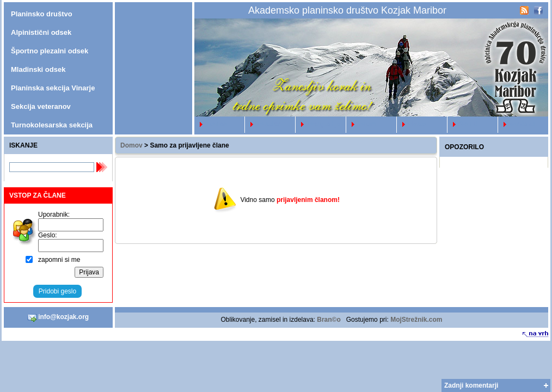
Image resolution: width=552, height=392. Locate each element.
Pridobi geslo (57, 291)
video (411, 124)
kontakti (517, 124)
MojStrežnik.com (416, 320)
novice (211, 124)
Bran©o (329, 320)
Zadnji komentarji (471, 385)
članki (463, 124)
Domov (131, 145)
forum (361, 124)
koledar (263, 124)
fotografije (318, 124)
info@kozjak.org (58, 317)
